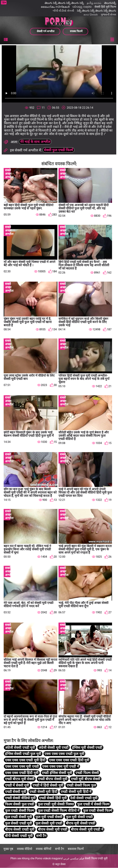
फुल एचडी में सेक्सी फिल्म (93, 804)
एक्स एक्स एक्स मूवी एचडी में (61, 767)
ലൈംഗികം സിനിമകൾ (55, 7)
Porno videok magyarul (49, 859)
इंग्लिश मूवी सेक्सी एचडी (87, 748)
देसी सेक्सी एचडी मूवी (84, 798)
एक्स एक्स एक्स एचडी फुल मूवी (64, 754)
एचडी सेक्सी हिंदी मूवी (53, 798)
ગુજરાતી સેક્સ (108, 14)
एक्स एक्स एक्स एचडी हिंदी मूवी (69, 760)
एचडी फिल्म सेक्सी (87, 773)
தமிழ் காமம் (94, 3)
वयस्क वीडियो (25, 849)
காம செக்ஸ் (91, 14)
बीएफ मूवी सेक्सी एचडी (81, 823)
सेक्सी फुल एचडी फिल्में (59, 150)
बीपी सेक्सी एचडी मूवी (19, 836)
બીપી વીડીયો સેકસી (63, 11)
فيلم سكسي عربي (74, 859)
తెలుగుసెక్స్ (110, 3)
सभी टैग (41, 836)
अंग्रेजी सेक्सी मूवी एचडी (54, 748)
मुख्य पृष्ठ (8, 849)
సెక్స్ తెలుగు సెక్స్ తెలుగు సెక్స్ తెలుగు (97, 11)
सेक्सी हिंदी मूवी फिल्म (105, 7)
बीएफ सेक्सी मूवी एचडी (53, 830)
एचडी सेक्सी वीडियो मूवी (20, 798)
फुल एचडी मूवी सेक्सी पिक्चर (56, 804)
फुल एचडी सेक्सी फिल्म (20, 811)
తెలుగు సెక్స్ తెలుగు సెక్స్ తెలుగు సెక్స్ (64, 3)
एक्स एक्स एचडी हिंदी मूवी (22, 773)
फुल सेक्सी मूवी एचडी (49, 823)
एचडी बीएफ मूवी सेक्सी (20, 779)
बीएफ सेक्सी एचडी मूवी (20, 830)
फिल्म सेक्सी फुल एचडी (20, 804)
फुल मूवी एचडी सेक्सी (49, 817)
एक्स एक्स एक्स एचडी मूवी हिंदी (25, 760)
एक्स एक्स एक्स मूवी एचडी (22, 767)
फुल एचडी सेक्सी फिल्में (98, 811)
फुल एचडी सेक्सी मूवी (18, 817)
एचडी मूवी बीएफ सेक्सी (86, 779)
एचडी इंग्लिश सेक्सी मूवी (57, 773)
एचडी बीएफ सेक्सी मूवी (53, 779)
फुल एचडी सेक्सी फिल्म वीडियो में (59, 811)
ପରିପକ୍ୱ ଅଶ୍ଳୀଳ (82, 7)
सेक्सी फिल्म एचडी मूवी (96, 859)
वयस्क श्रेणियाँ (44, 849)
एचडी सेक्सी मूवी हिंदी (43, 792)
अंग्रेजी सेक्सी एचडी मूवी (20, 748)
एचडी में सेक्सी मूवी (17, 785)
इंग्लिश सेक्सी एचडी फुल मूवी (23, 754)
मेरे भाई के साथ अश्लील (35, 142)
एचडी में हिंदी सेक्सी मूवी (48, 785)
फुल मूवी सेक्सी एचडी (79, 817)
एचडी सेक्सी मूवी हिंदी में (76, 792)
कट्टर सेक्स (60, 864)
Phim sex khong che (22, 859)
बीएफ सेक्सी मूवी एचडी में (87, 830)
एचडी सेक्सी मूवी (16, 792)
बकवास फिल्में (76, 849)
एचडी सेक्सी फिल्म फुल (81, 785)
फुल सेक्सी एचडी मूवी (18, 823)
